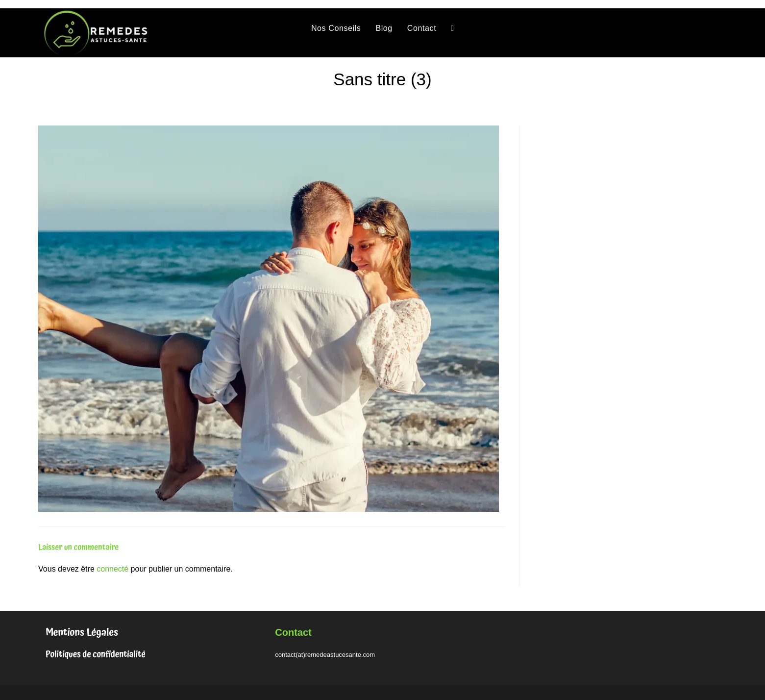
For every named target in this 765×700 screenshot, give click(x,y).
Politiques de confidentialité (96, 654)
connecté (112, 569)
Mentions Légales (82, 632)
